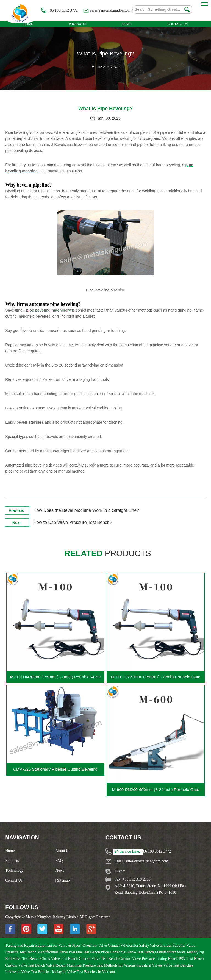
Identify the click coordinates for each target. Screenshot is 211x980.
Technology (14, 871)
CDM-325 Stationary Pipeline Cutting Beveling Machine (55, 771)
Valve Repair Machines (64, 965)
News (127, 24)
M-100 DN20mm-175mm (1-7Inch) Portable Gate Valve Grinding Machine (156, 679)
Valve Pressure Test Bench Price (84, 952)
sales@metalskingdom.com (111, 10)
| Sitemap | (64, 880)
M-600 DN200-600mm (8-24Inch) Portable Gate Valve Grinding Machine (156, 791)
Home (28, 24)
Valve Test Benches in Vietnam (91, 972)
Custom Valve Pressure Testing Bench (149, 959)
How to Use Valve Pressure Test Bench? (73, 522)
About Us (63, 851)
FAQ (59, 861)
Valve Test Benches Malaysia (44, 972)
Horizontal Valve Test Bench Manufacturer (143, 952)
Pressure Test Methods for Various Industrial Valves (123, 965)
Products (78, 24)
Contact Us (177, 24)
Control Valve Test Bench (99, 959)
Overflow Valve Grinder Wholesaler (111, 946)
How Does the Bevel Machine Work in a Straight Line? (86, 510)
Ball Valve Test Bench (23, 959)
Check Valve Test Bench (60, 959)
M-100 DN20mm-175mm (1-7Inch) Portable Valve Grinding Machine (55, 679)
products (108, 553)
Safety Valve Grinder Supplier (163, 946)
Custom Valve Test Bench (26, 965)
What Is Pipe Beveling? (106, 54)
